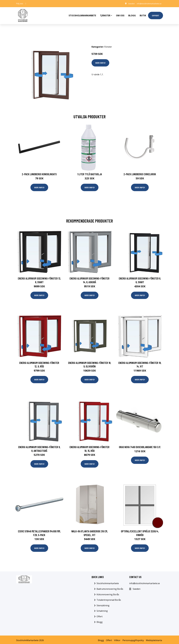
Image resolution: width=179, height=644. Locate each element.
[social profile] (26, 4)
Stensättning (103, 604)
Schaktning (102, 610)
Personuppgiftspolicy (133, 639)
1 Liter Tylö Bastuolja (90, 171)
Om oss (120, 14)
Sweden (129, 4)
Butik (143, 14)
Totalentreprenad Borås (109, 599)
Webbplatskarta (154, 639)
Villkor (117, 639)
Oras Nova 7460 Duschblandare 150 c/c (140, 445)
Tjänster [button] (105, 14)
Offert (156, 14)
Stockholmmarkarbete (82, 14)
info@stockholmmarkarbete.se (148, 4)
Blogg (132, 14)
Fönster (108, 44)
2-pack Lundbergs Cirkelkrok (140, 171)
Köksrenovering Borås (108, 593)
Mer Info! (100, 60)
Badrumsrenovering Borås (110, 588)
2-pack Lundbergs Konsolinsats (39, 171)
